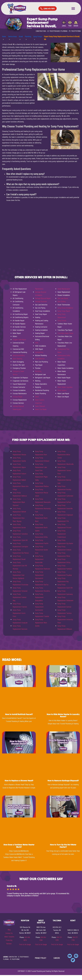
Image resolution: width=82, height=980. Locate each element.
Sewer (37, 397)
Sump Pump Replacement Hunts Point (19, 613)
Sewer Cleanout (40, 406)
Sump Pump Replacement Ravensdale (39, 559)
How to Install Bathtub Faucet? (19, 714)
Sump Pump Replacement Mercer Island (42, 493)
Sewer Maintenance (64, 289)
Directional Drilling (19, 355)
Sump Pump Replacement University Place (65, 619)
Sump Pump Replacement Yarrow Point (64, 470)
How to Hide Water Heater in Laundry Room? (63, 715)
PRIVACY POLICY (41, 958)
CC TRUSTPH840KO (53, 31)
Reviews (9, 944)
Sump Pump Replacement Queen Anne (42, 550)
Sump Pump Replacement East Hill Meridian (20, 565)
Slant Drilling (62, 301)
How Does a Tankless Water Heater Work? (19, 846)
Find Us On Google (25, 944)
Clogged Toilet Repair (19, 339)
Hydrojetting (39, 352)
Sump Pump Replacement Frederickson (62, 534)
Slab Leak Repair (63, 298)
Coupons (11, 937)
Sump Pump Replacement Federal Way (19, 597)
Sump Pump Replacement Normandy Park (43, 508)
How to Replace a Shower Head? (19, 781)
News (6, 937)
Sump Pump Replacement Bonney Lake (64, 480)
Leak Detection (40, 358)
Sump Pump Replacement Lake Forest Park (41, 467)
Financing (9, 940)
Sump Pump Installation (65, 308)
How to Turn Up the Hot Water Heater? (63, 846)
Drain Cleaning (17, 358)
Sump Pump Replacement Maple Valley (41, 477)
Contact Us (9, 933)
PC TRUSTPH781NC (75, 31)
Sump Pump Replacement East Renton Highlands (19, 575)
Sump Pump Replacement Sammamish (39, 575)
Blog (9, 930)
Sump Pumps (62, 320)
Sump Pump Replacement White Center (64, 454)
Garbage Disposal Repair (43, 298)
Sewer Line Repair (41, 409)
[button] (73, 8)
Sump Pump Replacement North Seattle (41, 527)
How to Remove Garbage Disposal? (63, 781)
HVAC (37, 343)
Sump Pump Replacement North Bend (41, 518)
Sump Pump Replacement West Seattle (41, 623)
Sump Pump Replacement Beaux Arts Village (21, 486)
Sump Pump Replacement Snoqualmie (39, 597)
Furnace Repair (18, 397)
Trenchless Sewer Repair (65, 333)
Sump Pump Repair (64, 311)
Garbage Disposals (41, 301)
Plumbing (38, 371)
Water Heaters (62, 390)
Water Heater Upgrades (65, 387)
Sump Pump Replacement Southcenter (39, 607)
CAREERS (57, 958)
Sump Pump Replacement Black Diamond (19, 502)
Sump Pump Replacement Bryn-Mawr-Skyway (19, 518)
